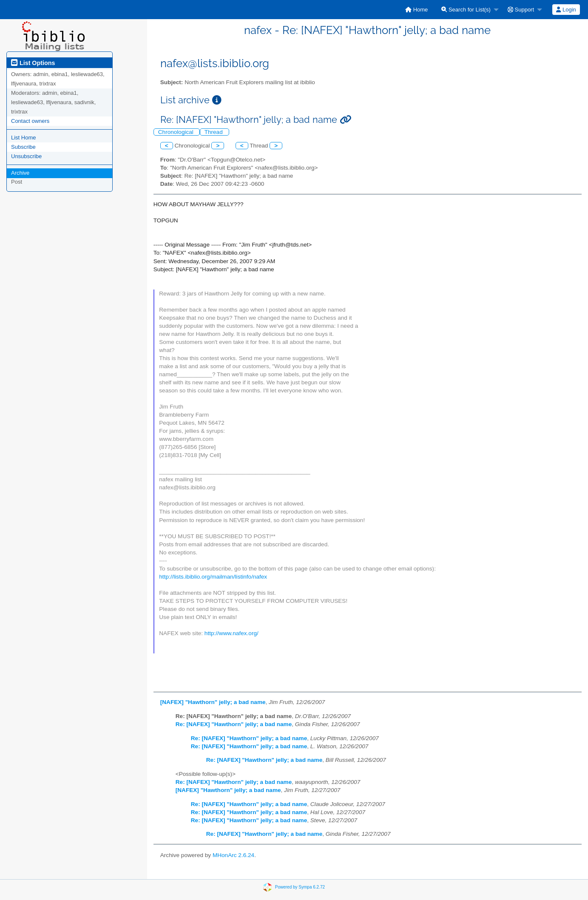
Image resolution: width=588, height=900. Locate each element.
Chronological (177, 132)
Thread (214, 132)
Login (566, 10)
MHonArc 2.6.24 (233, 855)
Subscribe (23, 147)
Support (521, 10)
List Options (33, 63)
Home (416, 10)
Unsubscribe (26, 156)
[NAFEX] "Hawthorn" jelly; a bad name (213, 702)
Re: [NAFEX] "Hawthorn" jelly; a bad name (234, 724)
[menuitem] (416, 10)
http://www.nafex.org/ (232, 633)
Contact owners (30, 121)
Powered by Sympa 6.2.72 (300, 887)
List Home (24, 138)
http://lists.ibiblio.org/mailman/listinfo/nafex (213, 577)
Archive (20, 173)
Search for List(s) (466, 10)
